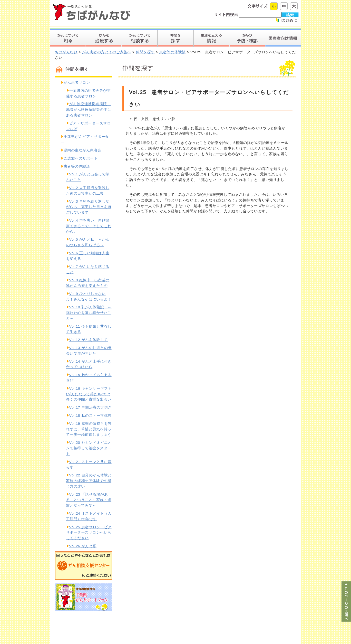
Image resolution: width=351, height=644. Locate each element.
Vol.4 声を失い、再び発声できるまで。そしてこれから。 (89, 226)
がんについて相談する (140, 38)
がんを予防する (247, 38)
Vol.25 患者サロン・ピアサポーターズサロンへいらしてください (89, 533)
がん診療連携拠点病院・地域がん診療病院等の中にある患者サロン (89, 109)
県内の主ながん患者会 (83, 150)
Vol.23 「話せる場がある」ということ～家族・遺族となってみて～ (89, 500)
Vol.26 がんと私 (83, 546)
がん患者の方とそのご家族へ (107, 52)
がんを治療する (104, 38)
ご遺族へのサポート (81, 158)
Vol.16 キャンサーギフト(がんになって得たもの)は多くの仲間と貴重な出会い (89, 394)
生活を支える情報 (211, 38)
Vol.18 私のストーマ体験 (90, 415)
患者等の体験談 (172, 52)
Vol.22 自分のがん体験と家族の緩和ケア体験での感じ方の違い (89, 481)
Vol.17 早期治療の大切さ (90, 407)
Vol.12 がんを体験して (88, 340)
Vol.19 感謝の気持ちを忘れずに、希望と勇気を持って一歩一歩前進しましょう (89, 429)
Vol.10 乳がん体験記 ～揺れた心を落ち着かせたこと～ (89, 313)
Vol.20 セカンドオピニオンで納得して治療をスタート (89, 448)
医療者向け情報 (283, 38)
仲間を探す (175, 38)
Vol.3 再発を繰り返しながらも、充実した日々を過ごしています (89, 207)
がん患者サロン (77, 82)
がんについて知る (68, 38)
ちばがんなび (66, 52)
